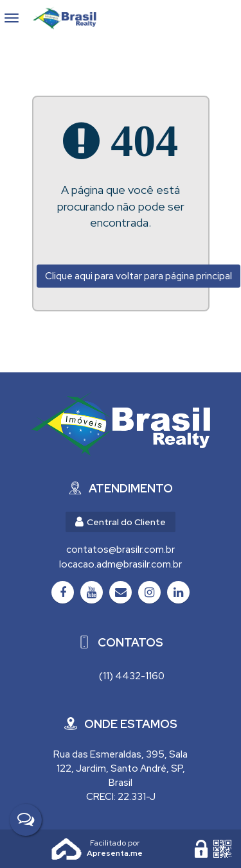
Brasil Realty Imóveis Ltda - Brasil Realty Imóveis (70, 18)
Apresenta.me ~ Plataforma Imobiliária (115, 843)
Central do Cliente (121, 522)
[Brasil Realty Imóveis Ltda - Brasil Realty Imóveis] (121, 424)
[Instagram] (149, 592)
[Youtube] (92, 592)
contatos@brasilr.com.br (121, 550)
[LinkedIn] (178, 592)
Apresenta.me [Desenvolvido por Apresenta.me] (67, 849)
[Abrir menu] (12, 18)
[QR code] (222, 849)
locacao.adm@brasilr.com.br (121, 564)
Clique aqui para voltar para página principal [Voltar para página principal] (138, 276)
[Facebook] (63, 592)
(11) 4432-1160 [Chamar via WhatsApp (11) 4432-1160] (132, 676)
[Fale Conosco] (26, 820)
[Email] (121, 592)
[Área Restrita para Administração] (201, 849)
